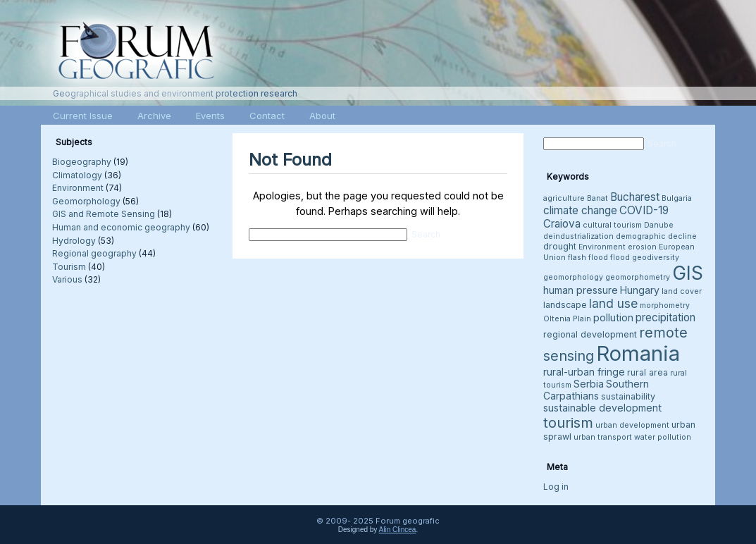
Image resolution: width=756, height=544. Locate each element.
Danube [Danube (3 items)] (659, 225)
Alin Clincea (398, 530)
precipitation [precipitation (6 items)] (665, 317)
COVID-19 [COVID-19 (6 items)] (644, 210)
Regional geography (94, 253)
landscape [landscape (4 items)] (565, 305)
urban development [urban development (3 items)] (632, 425)
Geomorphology (86, 201)
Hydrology (74, 241)
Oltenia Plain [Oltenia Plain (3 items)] (567, 319)
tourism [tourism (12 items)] (568, 422)
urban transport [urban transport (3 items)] (603, 437)
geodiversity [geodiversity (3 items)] (656, 258)
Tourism (69, 267)
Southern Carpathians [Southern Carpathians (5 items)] (596, 390)
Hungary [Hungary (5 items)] (640, 290)
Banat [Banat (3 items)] (597, 198)
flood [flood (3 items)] (620, 258)
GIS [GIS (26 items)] (688, 273)
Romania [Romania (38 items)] (638, 353)
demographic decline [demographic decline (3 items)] (656, 236)
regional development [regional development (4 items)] (590, 334)
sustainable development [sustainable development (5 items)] (602, 408)
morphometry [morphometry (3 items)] (665, 305)
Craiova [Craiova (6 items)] (562, 224)
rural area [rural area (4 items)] (647, 372)
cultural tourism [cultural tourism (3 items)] (612, 225)
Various (67, 279)
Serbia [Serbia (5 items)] (589, 384)
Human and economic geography (121, 227)
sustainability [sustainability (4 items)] (628, 396)
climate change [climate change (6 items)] (580, 210)
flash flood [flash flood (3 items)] (588, 258)
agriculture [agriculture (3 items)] (564, 198)
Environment (78, 188)
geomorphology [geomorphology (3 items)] (573, 277)
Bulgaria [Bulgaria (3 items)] (677, 198)
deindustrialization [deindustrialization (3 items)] (578, 236)
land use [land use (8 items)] (613, 303)
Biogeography (82, 162)
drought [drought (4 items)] (560, 246)
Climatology (77, 175)
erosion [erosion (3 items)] (642, 247)
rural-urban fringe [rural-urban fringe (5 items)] (584, 372)
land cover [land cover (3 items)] (682, 291)
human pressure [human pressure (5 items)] (581, 290)
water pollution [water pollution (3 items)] (663, 437)
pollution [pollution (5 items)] (613, 317)
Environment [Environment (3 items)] (602, 247)
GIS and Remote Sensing (104, 214)
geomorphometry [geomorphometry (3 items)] (638, 277)
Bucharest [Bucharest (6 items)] (635, 197)
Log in (556, 487)
